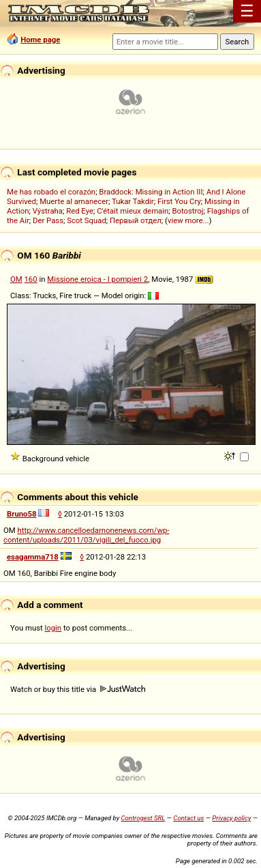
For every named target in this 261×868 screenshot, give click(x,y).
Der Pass (48, 220)
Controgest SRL (143, 818)
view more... (188, 220)
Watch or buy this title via (78, 689)
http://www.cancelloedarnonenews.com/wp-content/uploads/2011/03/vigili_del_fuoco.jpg (86, 535)
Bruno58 (21, 514)
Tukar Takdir (133, 201)
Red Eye (80, 211)
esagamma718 (33, 557)
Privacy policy (231, 818)
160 (31, 279)
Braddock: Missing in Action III (151, 192)
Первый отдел (136, 220)
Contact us (188, 818)
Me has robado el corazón (51, 192)
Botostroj (187, 211)
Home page (40, 40)
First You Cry (179, 201)
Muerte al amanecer (74, 201)
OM (16, 279)
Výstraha (48, 211)
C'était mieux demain (133, 211)
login (53, 628)
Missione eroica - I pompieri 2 (97, 279)
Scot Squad (87, 220)
